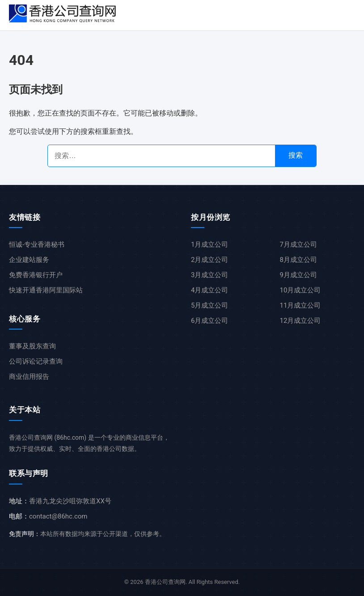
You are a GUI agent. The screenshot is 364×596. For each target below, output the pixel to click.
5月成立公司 (210, 305)
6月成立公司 (210, 321)
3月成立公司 (210, 275)
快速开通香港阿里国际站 (46, 290)
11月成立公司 (301, 305)
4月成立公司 (210, 290)
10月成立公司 (301, 290)
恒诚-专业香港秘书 (37, 244)
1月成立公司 (210, 244)
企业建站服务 (29, 260)
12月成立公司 (301, 321)
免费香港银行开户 (36, 275)
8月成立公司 (298, 260)
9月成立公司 (298, 275)
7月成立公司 (298, 244)
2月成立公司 (210, 260)
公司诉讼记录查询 (36, 361)
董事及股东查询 (32, 346)
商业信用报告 (29, 377)
